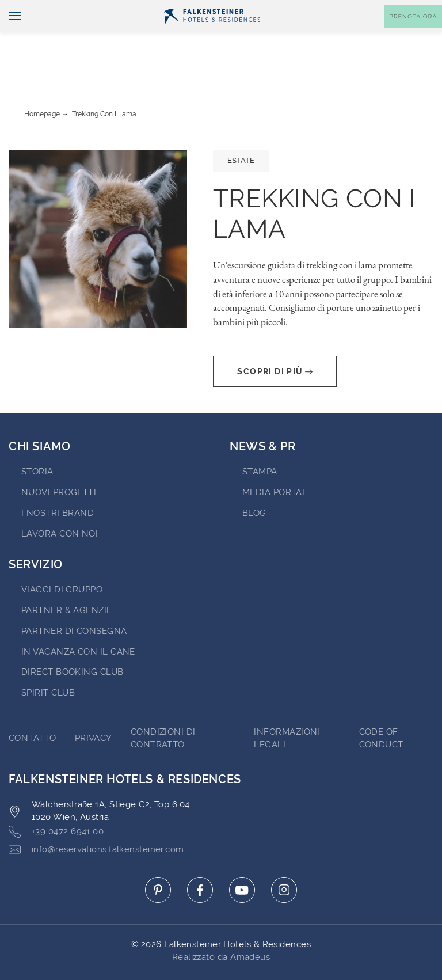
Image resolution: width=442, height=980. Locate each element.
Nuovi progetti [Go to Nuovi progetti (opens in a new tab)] (59, 460)
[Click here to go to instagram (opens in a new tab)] (284, 858)
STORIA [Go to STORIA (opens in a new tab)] (37, 439)
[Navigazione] (11, 35)
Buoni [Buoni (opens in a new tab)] (327, 10)
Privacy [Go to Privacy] (94, 706)
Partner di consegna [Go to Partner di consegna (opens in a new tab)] (74, 599)
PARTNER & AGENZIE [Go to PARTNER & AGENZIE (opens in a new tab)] (67, 578)
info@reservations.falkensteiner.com (96, 817)
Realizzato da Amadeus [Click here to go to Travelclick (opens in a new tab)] (221, 925)
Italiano (30, 10)
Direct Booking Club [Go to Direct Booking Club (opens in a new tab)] (73, 640)
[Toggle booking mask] (413, 35)
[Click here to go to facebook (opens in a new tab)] (200, 858)
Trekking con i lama (104, 82)
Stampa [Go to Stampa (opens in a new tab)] (260, 439)
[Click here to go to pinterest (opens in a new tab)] (158, 858)
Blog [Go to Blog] (254, 481)
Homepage (42, 82)
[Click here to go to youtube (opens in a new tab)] (242, 858)
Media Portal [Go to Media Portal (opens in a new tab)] (275, 460)
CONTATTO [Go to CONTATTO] (33, 706)
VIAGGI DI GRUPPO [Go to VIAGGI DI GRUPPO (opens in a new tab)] (62, 557)
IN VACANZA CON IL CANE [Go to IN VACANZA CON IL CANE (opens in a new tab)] (78, 620)
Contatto (417, 10)
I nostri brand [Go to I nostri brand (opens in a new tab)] (58, 481)
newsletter (273, 10)
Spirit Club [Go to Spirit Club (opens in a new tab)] (48, 660)
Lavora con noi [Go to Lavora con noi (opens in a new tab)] (60, 502)
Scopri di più (275, 339)
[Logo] (212, 35)
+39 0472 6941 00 (56, 799)
